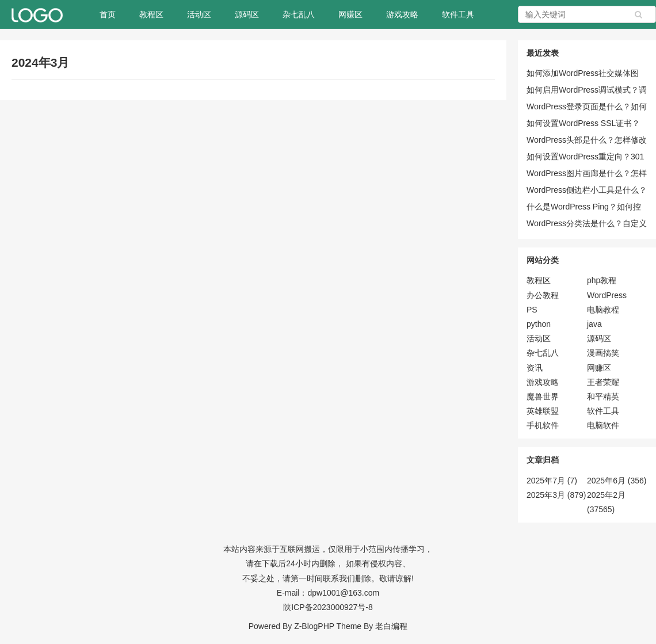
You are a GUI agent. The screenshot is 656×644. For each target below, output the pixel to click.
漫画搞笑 (603, 353)
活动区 (199, 14)
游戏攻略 (402, 14)
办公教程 (543, 295)
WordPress (607, 295)
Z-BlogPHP (314, 626)
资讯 (535, 368)
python (539, 324)
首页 (108, 14)
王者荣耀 (603, 382)
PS (532, 310)
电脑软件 (603, 425)
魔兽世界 (543, 397)
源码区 (247, 14)
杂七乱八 (299, 14)
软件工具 (458, 14)
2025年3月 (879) (556, 495)
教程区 (151, 14)
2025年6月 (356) (617, 481)
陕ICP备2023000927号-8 (328, 607)
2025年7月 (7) (552, 481)
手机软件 (543, 425)
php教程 (602, 280)
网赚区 (350, 14)
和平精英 (603, 397)
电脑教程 (603, 310)
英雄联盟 (543, 411)
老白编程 (391, 626)
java (594, 324)
